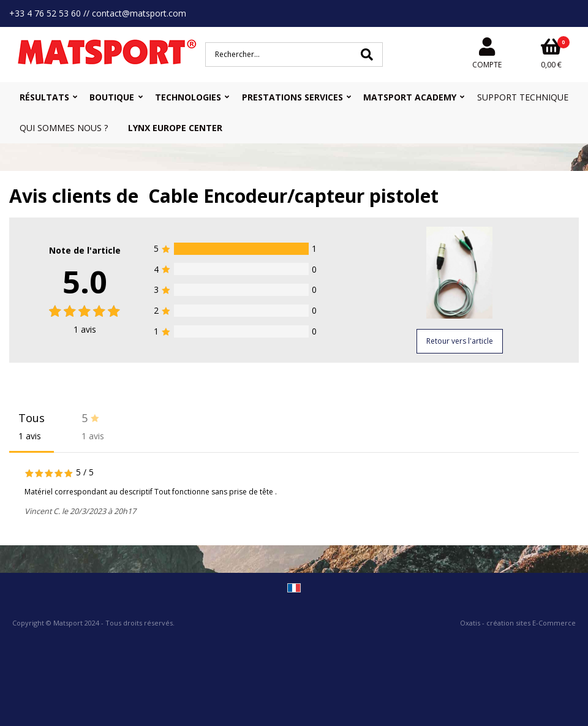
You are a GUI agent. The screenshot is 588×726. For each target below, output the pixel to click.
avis (85, 329)
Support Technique (523, 97)
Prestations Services (292, 97)
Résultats (44, 97)
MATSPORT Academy (410, 97)
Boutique (112, 97)
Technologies (188, 97)
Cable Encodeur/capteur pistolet (293, 196)
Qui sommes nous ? (64, 128)
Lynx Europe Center (175, 128)
